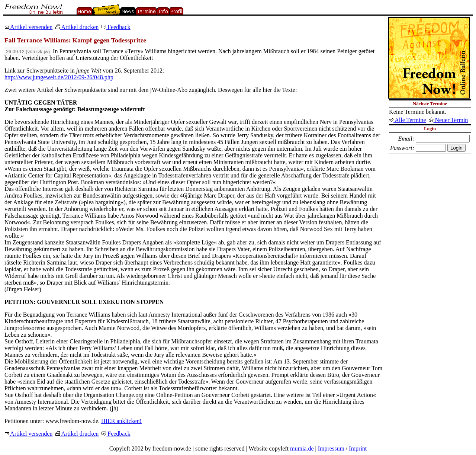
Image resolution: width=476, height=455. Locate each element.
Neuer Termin (449, 120)
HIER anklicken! (121, 421)
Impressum (331, 448)
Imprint (358, 448)
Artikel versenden (28, 27)
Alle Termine (407, 120)
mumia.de (302, 448)
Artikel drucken (77, 27)
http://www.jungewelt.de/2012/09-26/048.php (59, 77)
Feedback (116, 27)
